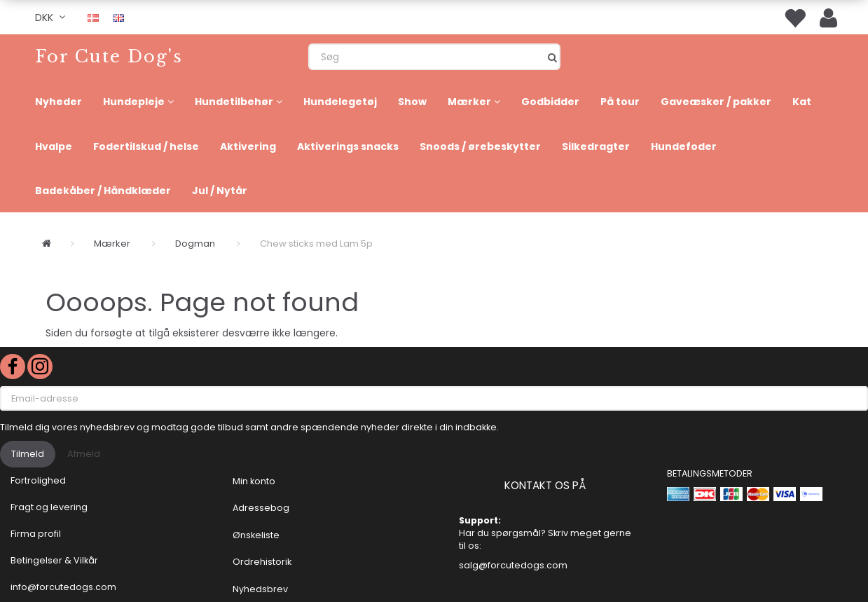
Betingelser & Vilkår (54, 560)
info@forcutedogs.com (63, 587)
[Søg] (552, 57)
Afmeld (84, 454)
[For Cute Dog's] (109, 56)
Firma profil (36, 534)
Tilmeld (28, 454)
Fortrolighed (38, 480)
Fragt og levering (49, 507)
